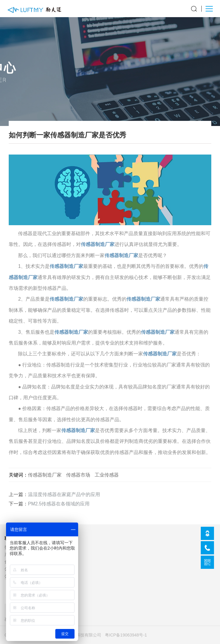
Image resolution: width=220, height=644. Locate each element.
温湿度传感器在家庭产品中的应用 (64, 494)
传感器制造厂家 (98, 244)
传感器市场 (78, 475)
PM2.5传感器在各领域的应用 (59, 504)
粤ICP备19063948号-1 (126, 635)
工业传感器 (107, 475)
